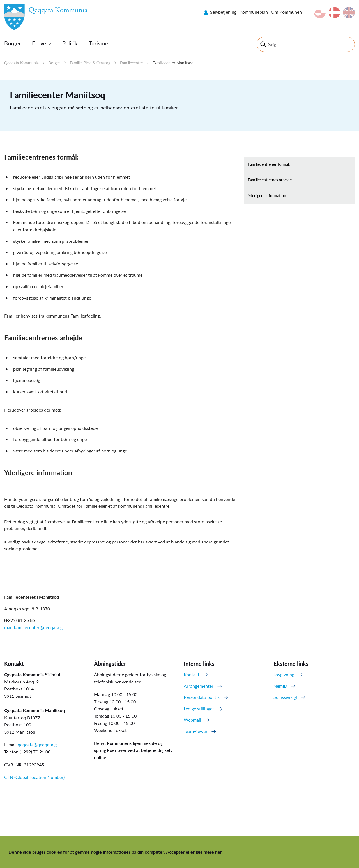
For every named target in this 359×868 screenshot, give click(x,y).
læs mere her (209, 852)
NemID (280, 686)
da (334, 13)
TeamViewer (196, 731)
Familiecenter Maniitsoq (173, 63)
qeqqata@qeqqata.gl (38, 744)
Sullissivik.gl (285, 697)
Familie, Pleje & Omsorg (90, 63)
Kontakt (192, 674)
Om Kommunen (286, 12)
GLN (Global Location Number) (34, 777)
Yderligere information (267, 196)
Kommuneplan (254, 12)
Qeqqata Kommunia (21, 63)
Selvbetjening (223, 12)
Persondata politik (202, 697)
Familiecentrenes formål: (269, 164)
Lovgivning (284, 674)
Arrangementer (199, 686)
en (349, 13)
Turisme (98, 43)
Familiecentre (131, 63)
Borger (12, 43)
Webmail (192, 720)
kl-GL (320, 13)
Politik (70, 43)
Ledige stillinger (199, 709)
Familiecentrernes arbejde (270, 180)
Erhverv (42, 43)
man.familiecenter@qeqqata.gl (34, 627)
